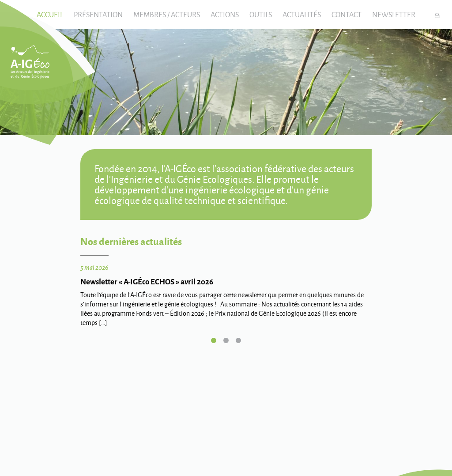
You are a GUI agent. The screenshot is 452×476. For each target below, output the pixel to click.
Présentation (98, 14)
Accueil (50, 14)
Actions (225, 14)
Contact (347, 14)
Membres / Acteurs (167, 14)
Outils (261, 14)
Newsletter (394, 14)
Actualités (302, 14)
